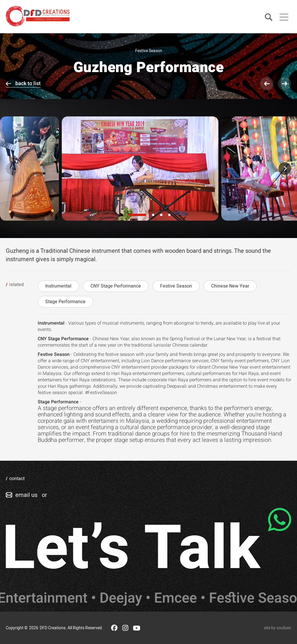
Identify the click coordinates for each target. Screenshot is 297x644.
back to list (28, 84)
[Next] (285, 169)
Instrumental (58, 286)
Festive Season (176, 286)
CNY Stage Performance (116, 286)
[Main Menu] (284, 17)
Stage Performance (65, 302)
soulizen (284, 628)
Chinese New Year (230, 286)
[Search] (269, 18)
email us (26, 495)
